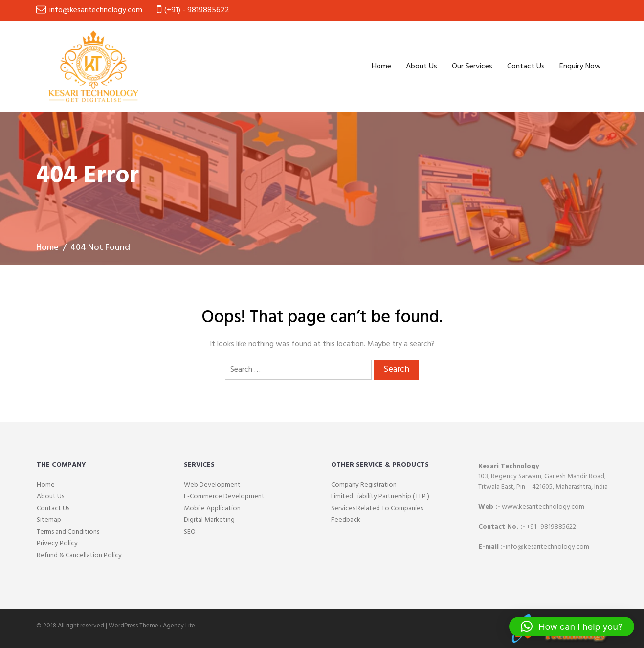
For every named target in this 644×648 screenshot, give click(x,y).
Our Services (472, 67)
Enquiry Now (580, 67)
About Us (422, 67)
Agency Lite (179, 626)
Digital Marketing (209, 520)
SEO (190, 532)
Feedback (346, 520)
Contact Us (526, 67)
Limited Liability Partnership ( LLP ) (380, 497)
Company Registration (364, 485)
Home (381, 67)
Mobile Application (212, 508)
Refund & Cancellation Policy (79, 555)
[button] (572, 626)
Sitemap (49, 520)
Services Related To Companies (377, 508)
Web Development (212, 485)
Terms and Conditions (68, 532)
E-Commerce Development (224, 497)
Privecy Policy (57, 544)
